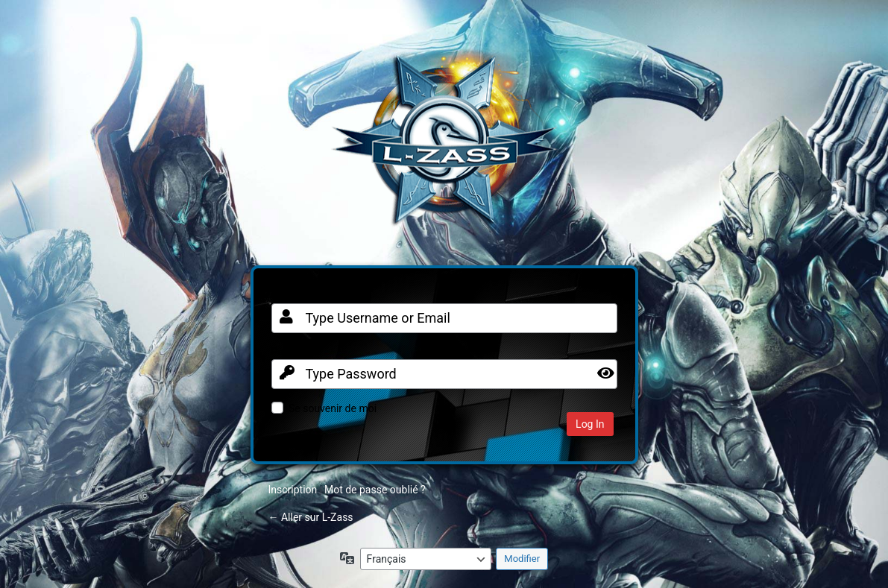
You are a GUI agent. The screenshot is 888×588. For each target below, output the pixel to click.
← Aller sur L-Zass (311, 517)
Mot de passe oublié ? (375, 490)
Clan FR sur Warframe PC (444, 148)
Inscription (293, 490)
